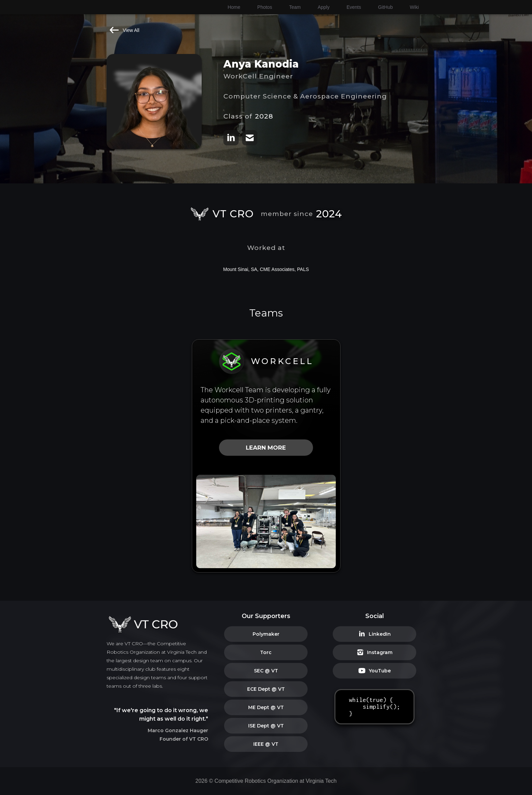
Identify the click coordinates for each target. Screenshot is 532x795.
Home (234, 7)
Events (354, 7)
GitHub (385, 7)
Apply (324, 7)
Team (295, 7)
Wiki (414, 7)
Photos (265, 7)
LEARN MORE (266, 448)
